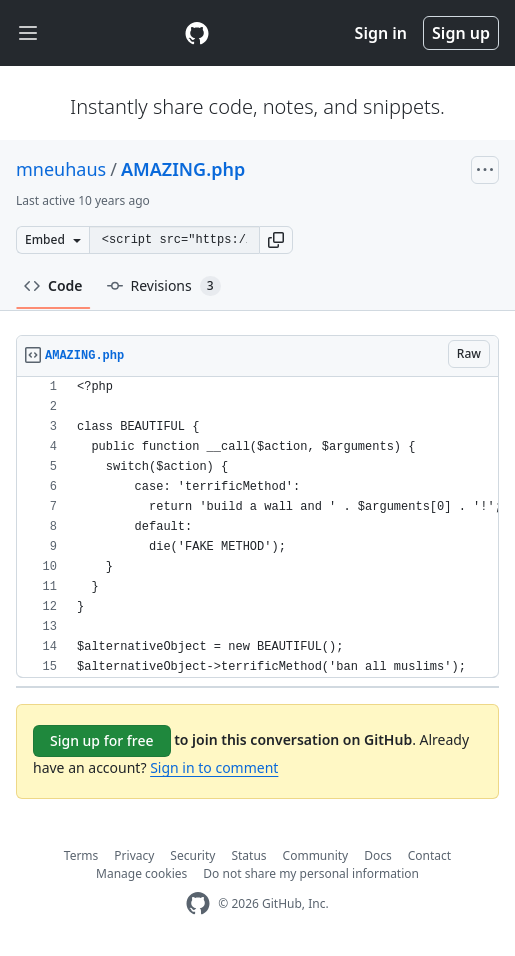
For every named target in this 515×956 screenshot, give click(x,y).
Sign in (381, 33)
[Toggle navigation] (28, 33)
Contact (429, 855)
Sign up (461, 33)
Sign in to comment (214, 767)
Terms (81, 855)
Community (316, 855)
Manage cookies (141, 873)
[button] (276, 240)
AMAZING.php (183, 169)
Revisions (164, 286)
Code (53, 285)
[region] (257, 527)
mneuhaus (61, 169)
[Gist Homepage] (197, 33)
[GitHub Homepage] (198, 903)
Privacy (134, 855)
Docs (378, 855)
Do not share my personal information (311, 873)
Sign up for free (102, 740)
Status (248, 855)
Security (192, 855)
